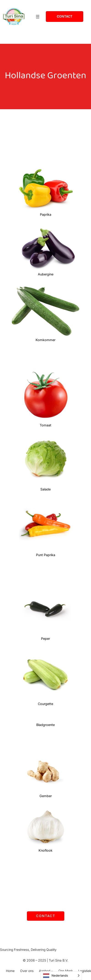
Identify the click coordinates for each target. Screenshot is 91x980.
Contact (46, 916)
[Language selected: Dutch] (61, 976)
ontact (65, 16)
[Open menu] (38, 17)
